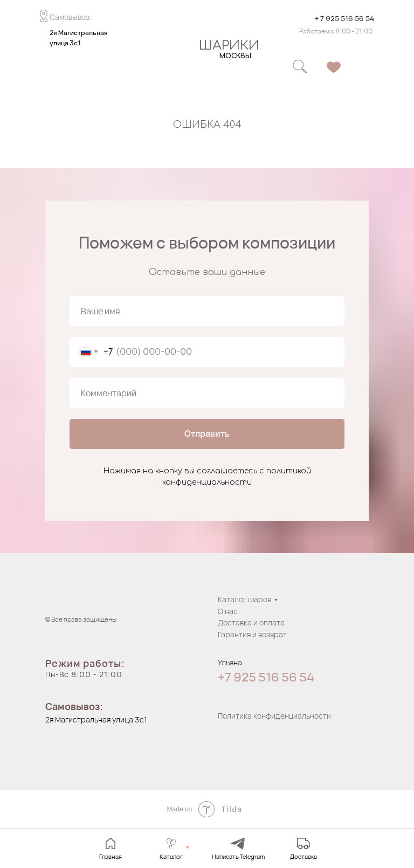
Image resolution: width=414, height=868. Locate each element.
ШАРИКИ (229, 46)
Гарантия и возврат (252, 634)
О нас (228, 611)
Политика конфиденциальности (274, 716)
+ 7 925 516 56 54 (344, 18)
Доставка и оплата (251, 622)
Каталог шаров (244, 599)
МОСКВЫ (235, 56)
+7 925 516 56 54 (266, 677)
